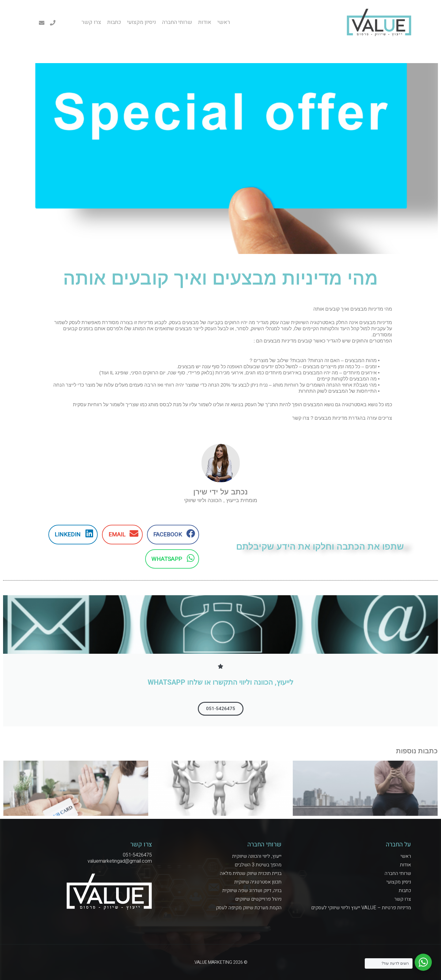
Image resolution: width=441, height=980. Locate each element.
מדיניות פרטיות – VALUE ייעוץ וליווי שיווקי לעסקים (361, 908)
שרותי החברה (177, 22)
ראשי (224, 22)
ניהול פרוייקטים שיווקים (258, 899)
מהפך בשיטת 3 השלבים (258, 865)
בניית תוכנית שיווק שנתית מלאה (251, 873)
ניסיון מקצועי (141, 22)
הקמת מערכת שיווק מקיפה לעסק (249, 908)
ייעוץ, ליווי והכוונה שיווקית (257, 856)
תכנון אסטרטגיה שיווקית (258, 882)
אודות (205, 22)
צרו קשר (91, 22)
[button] (173, 535)
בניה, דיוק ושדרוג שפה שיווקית (252, 891)
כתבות (114, 22)
